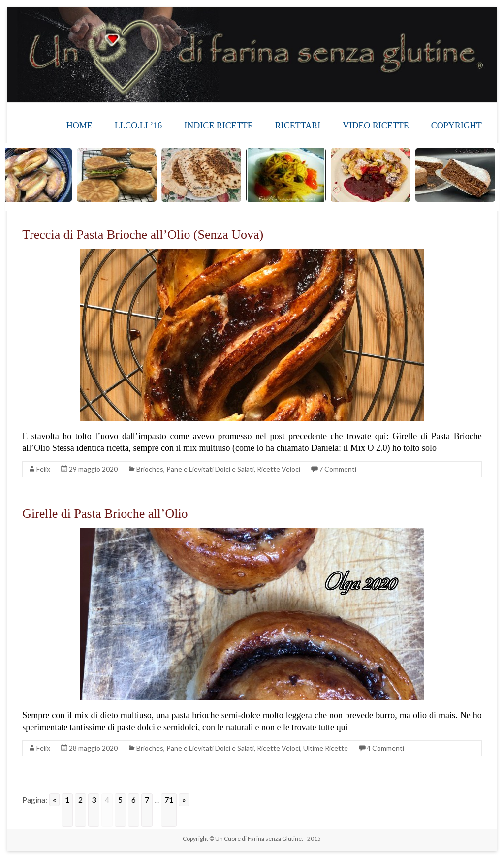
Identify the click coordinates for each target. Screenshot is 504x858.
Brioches (150, 469)
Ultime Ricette (326, 748)
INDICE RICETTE (218, 126)
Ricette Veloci (279, 469)
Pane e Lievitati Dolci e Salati (210, 469)
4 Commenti (385, 748)
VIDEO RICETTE (376, 126)
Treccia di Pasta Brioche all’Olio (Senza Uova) (143, 235)
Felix (43, 469)
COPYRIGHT (457, 126)
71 (169, 800)
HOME (79, 126)
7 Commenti (338, 469)
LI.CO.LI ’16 (138, 126)
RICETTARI (298, 126)
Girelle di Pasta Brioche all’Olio (105, 514)
